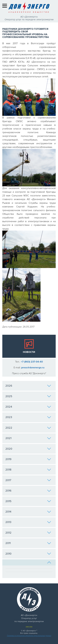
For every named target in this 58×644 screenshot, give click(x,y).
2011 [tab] (28, 543)
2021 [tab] (28, 438)
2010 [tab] (28, 554)
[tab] (29, 562)
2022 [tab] (28, 428)
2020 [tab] (28, 449)
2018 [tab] (28, 470)
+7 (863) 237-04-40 (32, 362)
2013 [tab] (28, 522)
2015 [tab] (28, 501)
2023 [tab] (28, 417)
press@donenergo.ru (33, 368)
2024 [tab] (28, 407)
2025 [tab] (28, 396)
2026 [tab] (28, 386)
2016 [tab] (28, 491)
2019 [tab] (28, 459)
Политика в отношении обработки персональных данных (29, 636)
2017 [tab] (28, 480)
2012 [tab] (28, 533)
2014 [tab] (28, 512)
